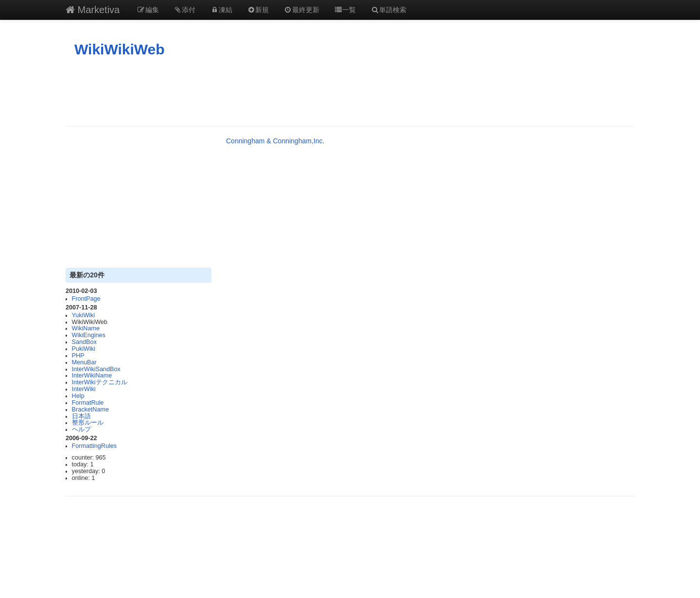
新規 (258, 10)
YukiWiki (84, 315)
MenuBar (84, 362)
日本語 (81, 416)
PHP (78, 356)
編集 (148, 10)
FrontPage (86, 299)
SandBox (84, 342)
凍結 (221, 10)
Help (78, 396)
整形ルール (88, 423)
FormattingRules (94, 446)
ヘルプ (81, 429)
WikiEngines (89, 335)
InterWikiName (92, 376)
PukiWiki (84, 349)
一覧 (345, 10)
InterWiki (84, 389)
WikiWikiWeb (120, 49)
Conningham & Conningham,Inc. (275, 141)
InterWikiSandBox (96, 369)
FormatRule (88, 403)
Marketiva (93, 10)
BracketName (90, 410)
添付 (185, 10)
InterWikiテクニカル (100, 382)
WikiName (86, 328)
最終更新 (301, 10)
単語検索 (388, 10)
